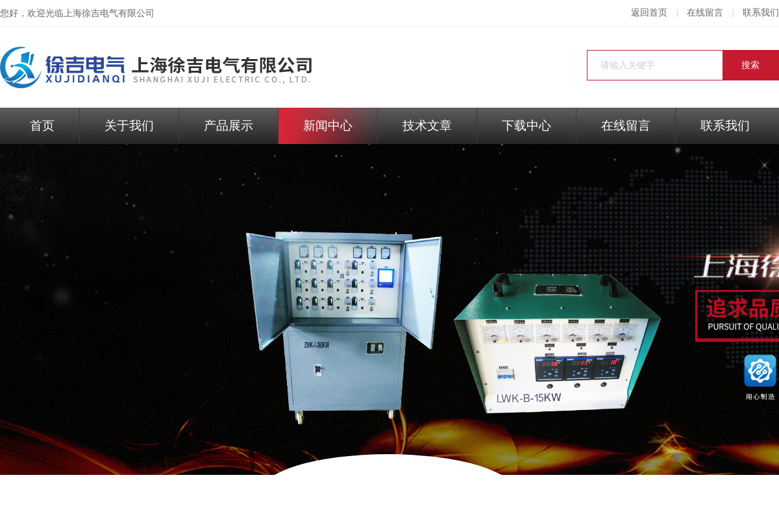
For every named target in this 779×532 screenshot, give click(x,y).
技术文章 (427, 126)
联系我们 (761, 13)
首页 (42, 126)
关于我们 (129, 126)
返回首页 (649, 13)
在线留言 (705, 13)
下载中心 (526, 126)
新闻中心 (328, 126)
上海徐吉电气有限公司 (109, 13)
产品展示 (229, 126)
